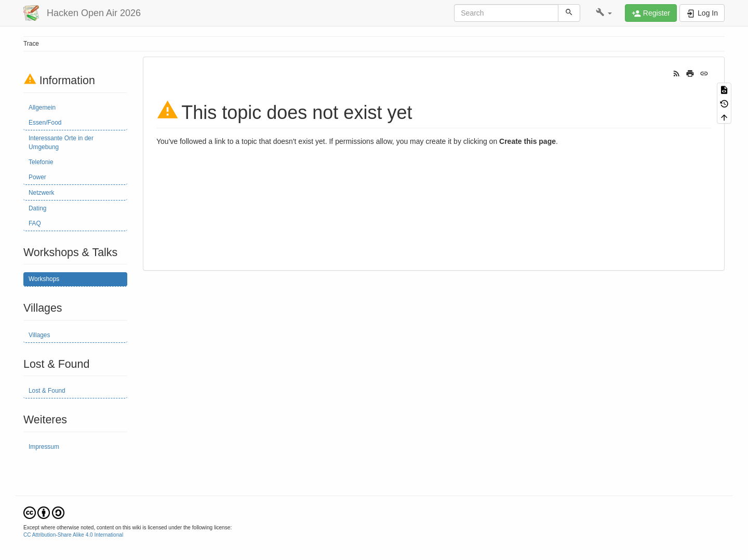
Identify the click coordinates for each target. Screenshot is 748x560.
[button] (604, 13)
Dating (37, 208)
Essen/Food (45, 123)
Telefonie (41, 162)
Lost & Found (47, 391)
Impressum (44, 447)
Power (37, 177)
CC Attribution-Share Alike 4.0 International (73, 535)
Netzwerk (42, 193)
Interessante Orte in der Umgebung (61, 143)
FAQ (35, 223)
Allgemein (42, 108)
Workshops (44, 279)
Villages (39, 335)
